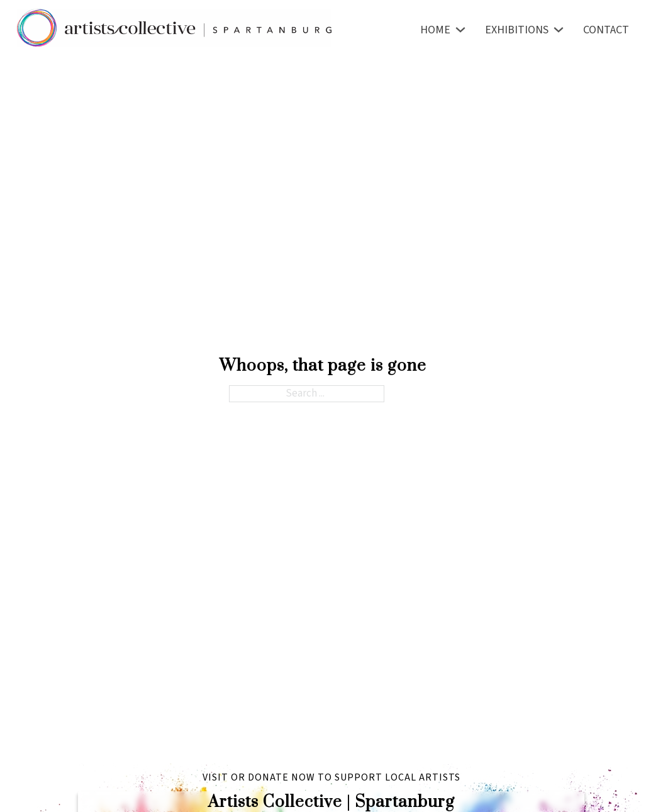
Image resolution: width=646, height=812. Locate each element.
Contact (606, 30)
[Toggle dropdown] (460, 30)
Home (435, 30)
